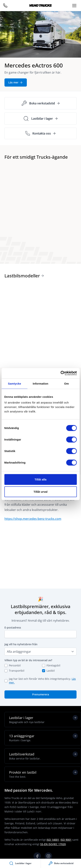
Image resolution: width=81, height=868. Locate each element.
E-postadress (13, 627)
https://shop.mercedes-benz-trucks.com (33, 519)
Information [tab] (41, 383)
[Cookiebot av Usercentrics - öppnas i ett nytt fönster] (60, 373)
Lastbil (51, 671)
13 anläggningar (43, 738)
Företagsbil (53, 665)
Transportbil (17, 671)
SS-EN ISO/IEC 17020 (53, 844)
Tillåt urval (40, 492)
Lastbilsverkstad (43, 756)
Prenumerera (41, 694)
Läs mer (16, 82)
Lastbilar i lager (43, 720)
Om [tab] (67, 383)
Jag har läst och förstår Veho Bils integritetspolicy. (42, 681)
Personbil (15, 665)
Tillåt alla (41, 479)
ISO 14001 (53, 840)
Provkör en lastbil (43, 774)
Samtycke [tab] (14, 383)
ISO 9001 (66, 840)
